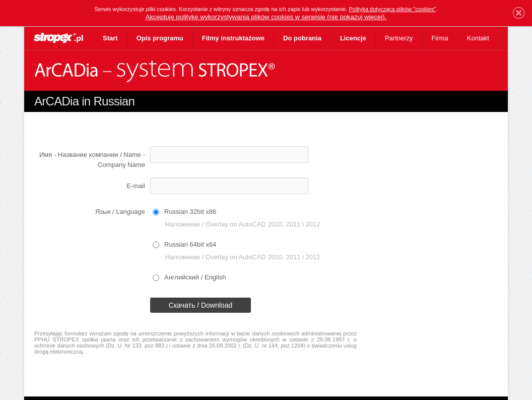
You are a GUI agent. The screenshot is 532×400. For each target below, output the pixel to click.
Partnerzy (399, 38)
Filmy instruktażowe (233, 38)
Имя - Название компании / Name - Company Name (92, 160)
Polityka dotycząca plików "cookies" (393, 9)
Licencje (353, 38)
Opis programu (160, 38)
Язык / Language (120, 212)
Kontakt (478, 38)
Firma (440, 38)
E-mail (136, 186)
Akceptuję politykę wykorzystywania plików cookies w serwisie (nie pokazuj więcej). (266, 17)
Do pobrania (302, 38)
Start (110, 38)
